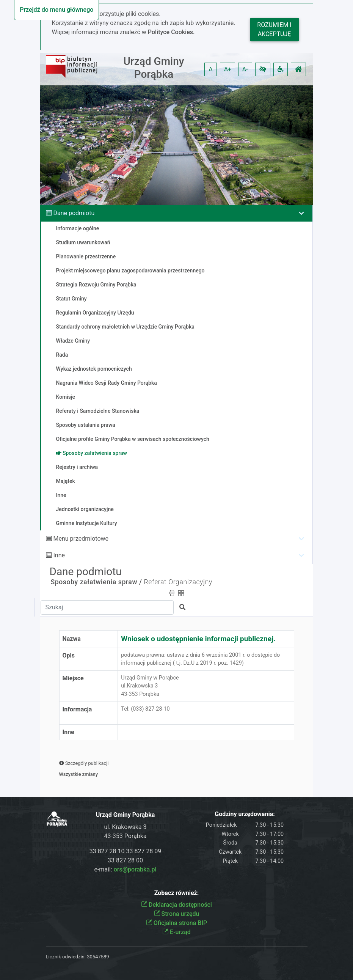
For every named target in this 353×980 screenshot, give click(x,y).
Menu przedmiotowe (81, 539)
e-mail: (125, 869)
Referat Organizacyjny (178, 582)
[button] (263, 69)
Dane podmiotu (74, 213)
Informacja (77, 709)
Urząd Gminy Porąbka (154, 68)
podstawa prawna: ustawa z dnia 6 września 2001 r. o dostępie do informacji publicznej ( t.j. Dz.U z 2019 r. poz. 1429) (200, 659)
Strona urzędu (177, 914)
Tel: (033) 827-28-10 (145, 713)
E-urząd (176, 932)
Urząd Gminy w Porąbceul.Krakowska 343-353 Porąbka (150, 686)
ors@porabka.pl (135, 869)
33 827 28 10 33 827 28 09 (126, 851)
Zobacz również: (177, 893)
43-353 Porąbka (125, 836)
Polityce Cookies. (171, 32)
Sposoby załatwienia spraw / (96, 582)
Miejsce (73, 678)
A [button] (210, 69)
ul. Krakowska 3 (125, 827)
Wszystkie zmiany (79, 774)
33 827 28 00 (125, 860)
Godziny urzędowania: (245, 814)
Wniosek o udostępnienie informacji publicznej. (198, 639)
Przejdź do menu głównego (56, 10)
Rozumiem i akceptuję (274, 29)
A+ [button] (228, 69)
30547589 (98, 957)
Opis (69, 655)
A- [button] (245, 69)
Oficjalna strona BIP (176, 923)
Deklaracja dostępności (176, 905)
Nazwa (72, 639)
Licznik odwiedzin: (66, 957)
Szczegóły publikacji (84, 763)
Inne (59, 555)
